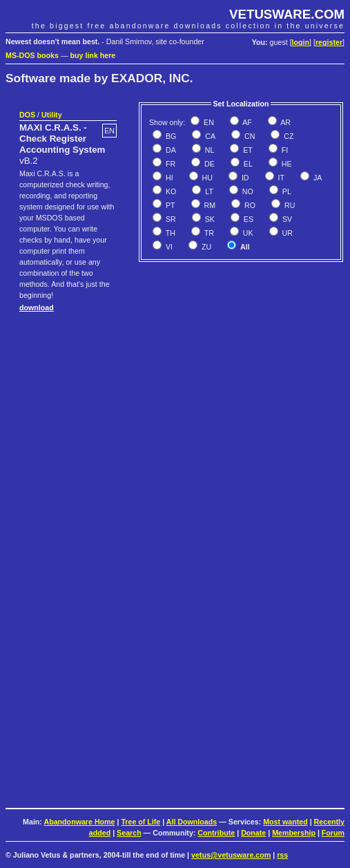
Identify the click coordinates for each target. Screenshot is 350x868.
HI (168, 178)
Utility (52, 115)
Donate (253, 833)
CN (249, 136)
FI (284, 150)
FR (169, 164)
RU (289, 205)
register (329, 42)
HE (286, 164)
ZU (205, 247)
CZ (288, 136)
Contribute (216, 833)
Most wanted (285, 822)
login (301, 42)
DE (208, 164)
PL (286, 191)
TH (169, 233)
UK (247, 233)
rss (282, 855)
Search (129, 833)
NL (209, 150)
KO (170, 191)
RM (209, 205)
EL (247, 164)
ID (244, 178)
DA (170, 150)
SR (170, 219)
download (37, 308)
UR (286, 233)
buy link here (93, 55)
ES (247, 219)
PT (169, 205)
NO (247, 191)
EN (208, 122)
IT (280, 178)
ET (247, 150)
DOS (27, 115)
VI (168, 247)
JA (317, 178)
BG (170, 136)
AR (285, 122)
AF (246, 122)
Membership (294, 833)
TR (208, 233)
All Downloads (192, 822)
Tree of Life (140, 822)
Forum (333, 833)
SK (209, 219)
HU (206, 178)
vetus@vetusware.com (231, 855)
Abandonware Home (79, 822)
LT (208, 191)
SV (286, 219)
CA (209, 136)
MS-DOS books (32, 55)
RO (249, 205)
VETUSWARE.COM (287, 14)
